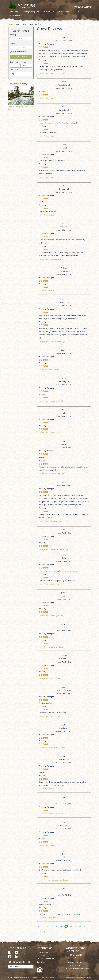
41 (53, 926)
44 (66, 926)
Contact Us (41, 955)
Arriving (13, 35)
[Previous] (39, 926)
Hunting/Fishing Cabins (32, 12)
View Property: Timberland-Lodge (53, 341)
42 (57, 926)
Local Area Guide (63, 12)
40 (48, 926)
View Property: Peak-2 (48, 98)
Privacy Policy (54, 978)
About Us (77, 12)
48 (85, 926)
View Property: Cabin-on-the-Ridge (53, 73)
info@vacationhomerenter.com (77, 969)
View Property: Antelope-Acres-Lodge (54, 549)
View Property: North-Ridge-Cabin (53, 748)
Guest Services (15, 16)
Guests (24, 62)
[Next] (45, 932)
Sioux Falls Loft (48, 12)
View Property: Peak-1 (48, 136)
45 (71, 926)
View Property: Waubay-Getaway (52, 615)
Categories (14, 70)
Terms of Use (45, 978)
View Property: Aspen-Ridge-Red (52, 716)
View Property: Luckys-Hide (50, 678)
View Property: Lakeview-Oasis (52, 647)
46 (75, 926)
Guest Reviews (42, 952)
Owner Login (42, 962)
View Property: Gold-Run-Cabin (52, 259)
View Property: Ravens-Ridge (51, 370)
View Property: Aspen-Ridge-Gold (52, 474)
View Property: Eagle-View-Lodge (52, 401)
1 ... (43, 926)
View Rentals (15, 12)
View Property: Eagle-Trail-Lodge (52, 584)
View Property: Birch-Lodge (50, 433)
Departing (14, 44)
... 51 (40, 932)
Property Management (45, 959)
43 (62, 926)
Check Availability (21, 57)
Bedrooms (14, 62)
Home (11, 24)
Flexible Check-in (17, 52)
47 (80, 926)
